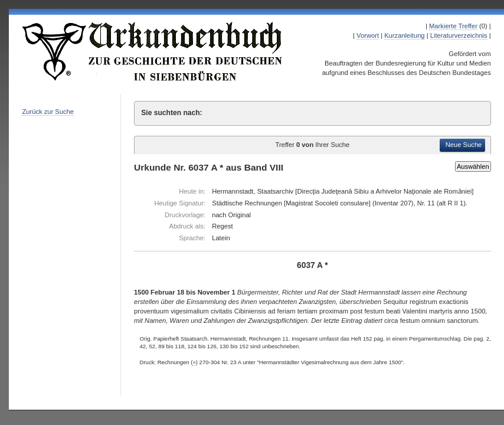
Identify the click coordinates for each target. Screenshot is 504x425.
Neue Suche (464, 145)
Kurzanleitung (404, 35)
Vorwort (368, 35)
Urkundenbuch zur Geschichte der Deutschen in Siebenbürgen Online (153, 51)
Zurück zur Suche (48, 112)
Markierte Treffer (453, 26)
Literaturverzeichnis (459, 35)
